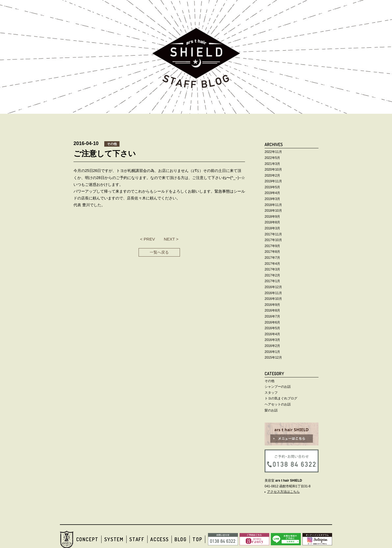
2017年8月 (272, 252)
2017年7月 (272, 258)
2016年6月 (272, 322)
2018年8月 (272, 222)
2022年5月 (272, 158)
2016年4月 (272, 334)
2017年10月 (273, 240)
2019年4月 (272, 193)
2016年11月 (273, 293)
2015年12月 (273, 358)
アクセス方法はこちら (283, 492)
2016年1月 (272, 352)
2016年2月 (272, 346)
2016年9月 (272, 305)
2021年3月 (272, 164)
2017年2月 (272, 275)
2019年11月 (273, 181)
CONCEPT (88, 539)
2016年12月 (273, 287)
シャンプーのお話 (278, 387)
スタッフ (271, 393)
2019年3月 (272, 199)
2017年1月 (272, 281)
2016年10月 (273, 299)
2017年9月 (272, 246)
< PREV (147, 239)
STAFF (137, 539)
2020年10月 (273, 170)
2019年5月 (272, 187)
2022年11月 (273, 152)
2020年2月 (272, 176)
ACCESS (160, 539)
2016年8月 (272, 310)
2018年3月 (272, 228)
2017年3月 (272, 269)
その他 (269, 381)
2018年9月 (272, 217)
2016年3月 (272, 340)
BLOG (181, 539)
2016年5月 (272, 328)
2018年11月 (273, 205)
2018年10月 (273, 211)
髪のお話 (271, 410)
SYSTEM (114, 539)
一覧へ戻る (159, 252)
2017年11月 (273, 234)
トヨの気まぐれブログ (281, 398)
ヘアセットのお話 (278, 404)
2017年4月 (272, 264)
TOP (197, 539)
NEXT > (171, 239)
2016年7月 (272, 316)
